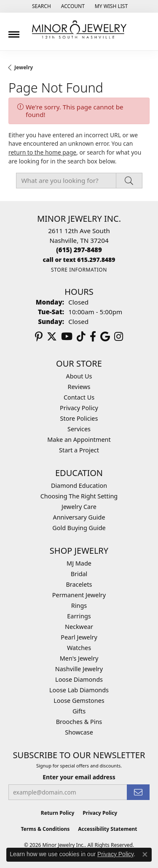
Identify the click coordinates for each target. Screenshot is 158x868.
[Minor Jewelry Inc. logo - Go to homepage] (79, 30)
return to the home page (42, 152)
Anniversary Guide (79, 517)
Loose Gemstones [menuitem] (79, 701)
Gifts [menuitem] (79, 711)
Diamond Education (79, 486)
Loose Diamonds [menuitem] (79, 679)
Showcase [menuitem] (79, 732)
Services (79, 429)
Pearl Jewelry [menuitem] (79, 637)
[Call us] (79, 260)
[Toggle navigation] (14, 31)
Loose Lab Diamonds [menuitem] (79, 690)
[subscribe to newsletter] (138, 792)
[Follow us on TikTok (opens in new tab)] (81, 337)
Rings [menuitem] (79, 605)
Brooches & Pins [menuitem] (79, 722)
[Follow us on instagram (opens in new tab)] (119, 337)
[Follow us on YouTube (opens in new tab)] (67, 337)
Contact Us (79, 397)
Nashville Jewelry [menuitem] (79, 669)
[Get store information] (79, 270)
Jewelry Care (79, 507)
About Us (79, 376)
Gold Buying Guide (79, 528)
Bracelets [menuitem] (79, 584)
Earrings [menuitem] (79, 616)
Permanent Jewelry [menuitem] (79, 595)
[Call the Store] (79, 250)
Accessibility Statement (107, 829)
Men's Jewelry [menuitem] (79, 658)
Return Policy (58, 813)
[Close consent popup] (145, 854)
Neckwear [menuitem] (79, 627)
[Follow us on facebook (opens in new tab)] (93, 337)
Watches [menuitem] (79, 648)
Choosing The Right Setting (79, 496)
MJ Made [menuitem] (79, 563)
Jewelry (24, 67)
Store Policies (79, 418)
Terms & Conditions (45, 829)
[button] (41, 6)
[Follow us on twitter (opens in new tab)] (52, 337)
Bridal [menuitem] (79, 574)
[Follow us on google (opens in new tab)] (105, 337)
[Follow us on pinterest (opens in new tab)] (39, 337)
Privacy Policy (79, 408)
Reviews (79, 387)
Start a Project (79, 450)
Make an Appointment (79, 439)
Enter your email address (79, 777)
